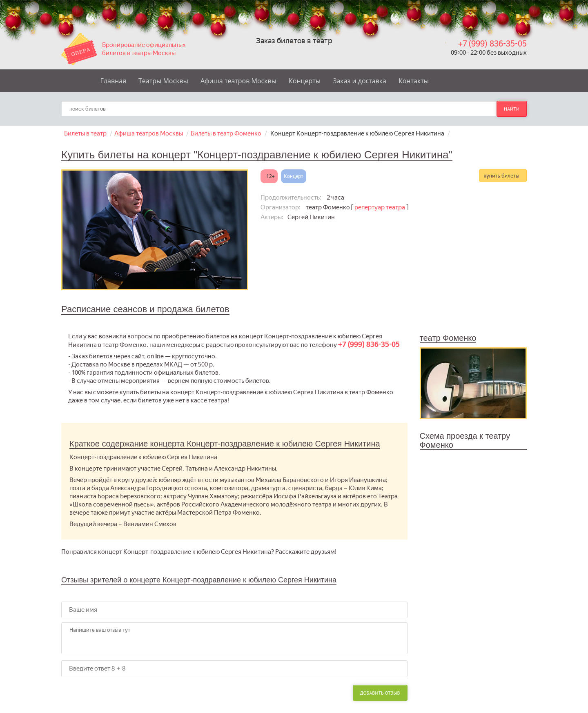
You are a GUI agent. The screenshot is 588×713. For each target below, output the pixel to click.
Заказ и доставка (360, 81)
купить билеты (501, 175)
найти (512, 109)
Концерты (305, 81)
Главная (113, 81)
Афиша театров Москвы (238, 81)
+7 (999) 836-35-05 (492, 44)
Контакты (414, 81)
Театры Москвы (163, 81)
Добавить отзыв (380, 693)
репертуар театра (380, 207)
